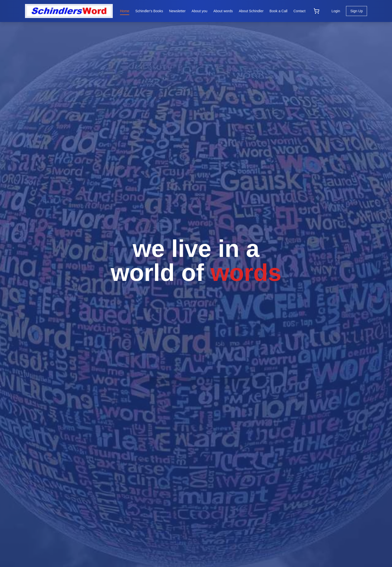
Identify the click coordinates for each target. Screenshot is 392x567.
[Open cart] (316, 11)
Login (336, 11)
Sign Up (356, 11)
